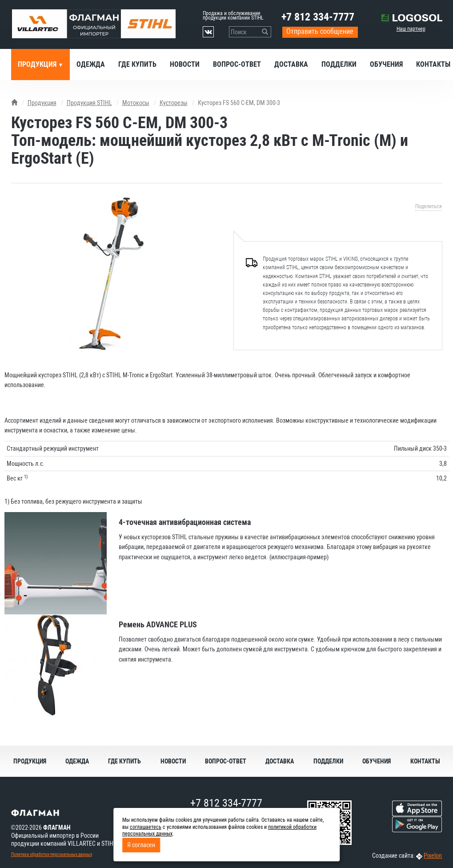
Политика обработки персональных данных (52, 854)
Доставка (291, 64)
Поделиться (429, 206)
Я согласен (141, 845)
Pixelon (433, 856)
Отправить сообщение (320, 31)
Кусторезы (174, 103)
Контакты (425, 761)
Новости (185, 64)
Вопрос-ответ (237, 64)
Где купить (137, 64)
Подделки (339, 64)
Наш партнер (411, 29)
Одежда (91, 64)
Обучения (386, 64)
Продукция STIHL (89, 103)
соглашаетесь (146, 827)
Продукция (38, 64)
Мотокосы (136, 103)
